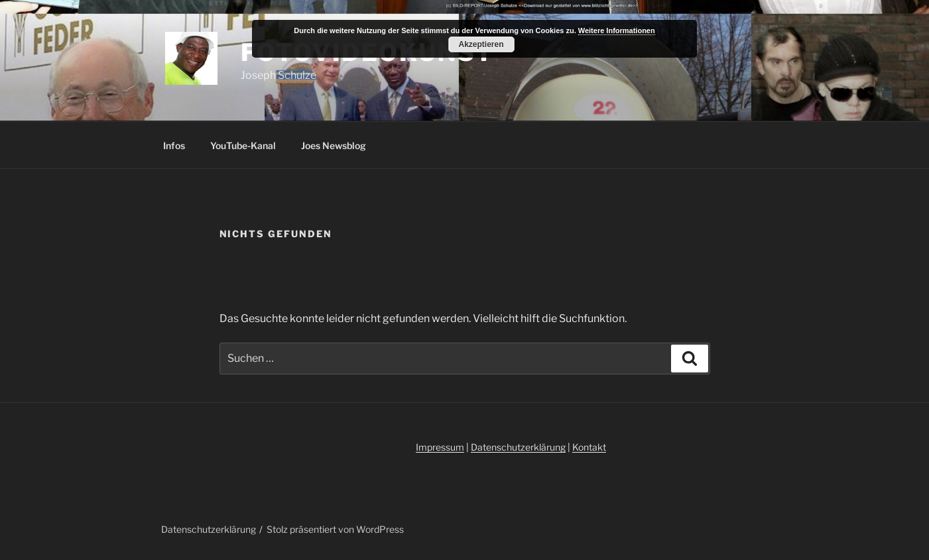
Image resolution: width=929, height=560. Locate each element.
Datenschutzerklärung (518, 447)
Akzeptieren (481, 44)
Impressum (440, 447)
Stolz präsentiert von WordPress (335, 529)
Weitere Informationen (617, 30)
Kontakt (589, 447)
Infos (174, 145)
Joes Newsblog (334, 145)
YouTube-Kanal (243, 145)
